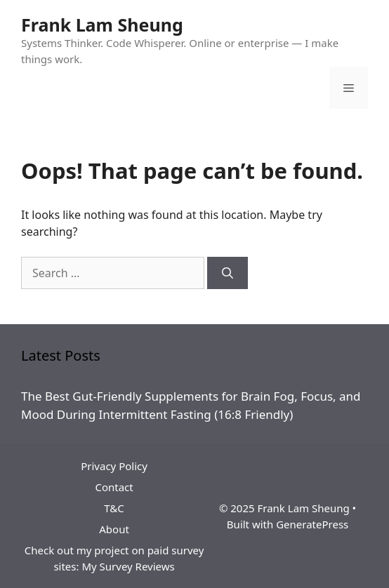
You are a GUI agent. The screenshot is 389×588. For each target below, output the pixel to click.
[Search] (228, 273)
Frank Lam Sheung (102, 25)
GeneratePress (312, 524)
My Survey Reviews (128, 566)
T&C (114, 508)
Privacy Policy (114, 466)
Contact (114, 487)
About (114, 529)
